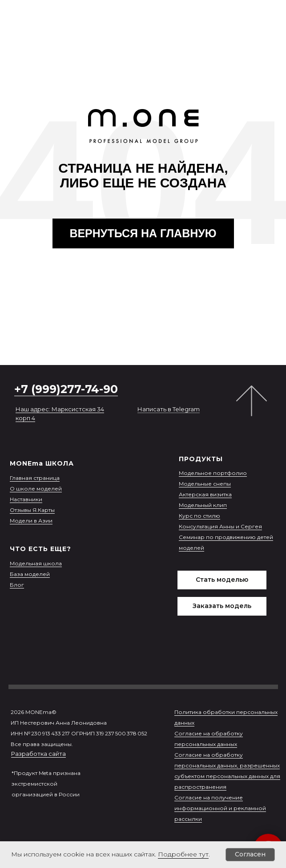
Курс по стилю (199, 516)
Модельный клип (203, 505)
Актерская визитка (205, 494)
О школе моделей (36, 489)
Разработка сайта (38, 754)
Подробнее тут (183, 854)
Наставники (26, 499)
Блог (17, 585)
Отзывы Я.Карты (32, 510)
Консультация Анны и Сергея (220, 526)
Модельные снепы (205, 484)
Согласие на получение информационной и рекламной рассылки (220, 808)
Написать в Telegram (169, 409)
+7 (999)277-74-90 (66, 389)
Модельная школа (36, 563)
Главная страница (35, 478)
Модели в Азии (31, 521)
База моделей (30, 574)
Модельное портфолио (213, 473)
